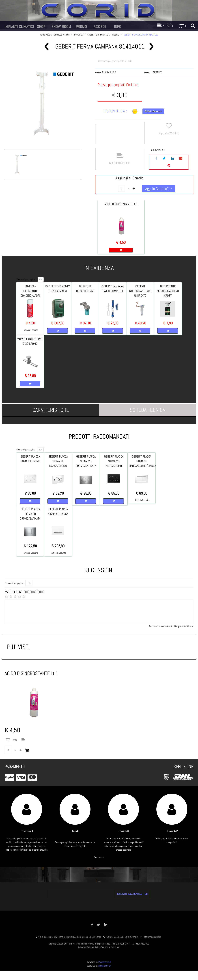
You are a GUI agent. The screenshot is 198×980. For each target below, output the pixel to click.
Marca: (147, 73)
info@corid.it (155, 937)
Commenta (99, 857)
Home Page (45, 35)
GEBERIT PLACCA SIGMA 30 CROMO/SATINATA (30, 514)
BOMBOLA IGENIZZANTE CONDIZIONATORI (30, 291)
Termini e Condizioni (111, 947)
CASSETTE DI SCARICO (98, 35)
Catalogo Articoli (62, 35)
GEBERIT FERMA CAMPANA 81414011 (141, 35)
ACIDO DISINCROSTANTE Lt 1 (121, 204)
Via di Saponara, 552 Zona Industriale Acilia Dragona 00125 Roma (70, 937)
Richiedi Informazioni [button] (153, 111)
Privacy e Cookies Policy (89, 947)
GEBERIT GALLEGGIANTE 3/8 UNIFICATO (140, 291)
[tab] (51, 410)
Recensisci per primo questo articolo (115, 61)
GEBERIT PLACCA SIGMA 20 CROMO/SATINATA (86, 461)
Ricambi (116, 35)
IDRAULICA (79, 35)
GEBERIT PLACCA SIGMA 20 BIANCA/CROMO (58, 461)
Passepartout (105, 962)
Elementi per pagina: (26, 279)
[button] (19, 27)
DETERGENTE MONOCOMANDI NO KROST (168, 291)
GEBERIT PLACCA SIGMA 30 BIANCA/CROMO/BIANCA (142, 461)
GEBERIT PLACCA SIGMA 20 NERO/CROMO (114, 461)
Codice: (98, 73)
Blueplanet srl (105, 966)
